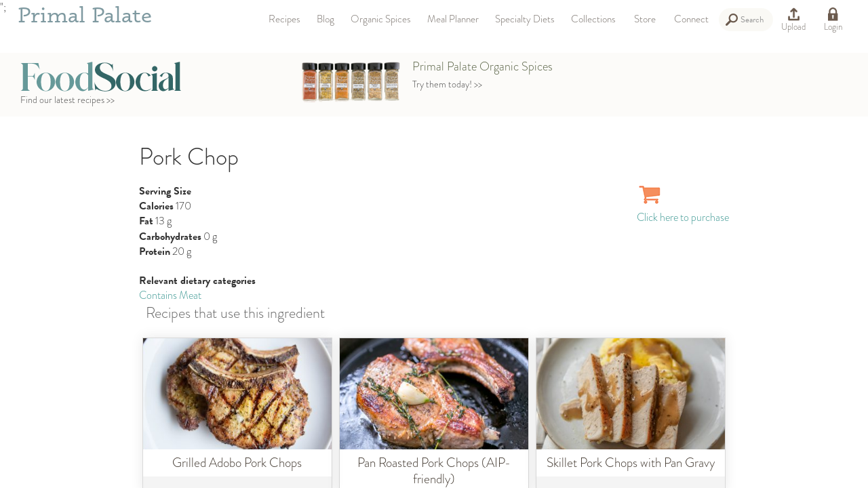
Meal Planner (453, 19)
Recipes (284, 19)
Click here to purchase (683, 210)
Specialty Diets (525, 19)
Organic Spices (381, 19)
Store (645, 19)
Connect (691, 19)
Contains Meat (170, 295)
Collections (593, 19)
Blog (325, 19)
